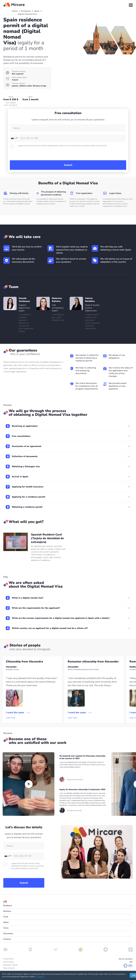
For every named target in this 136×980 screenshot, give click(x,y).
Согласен (40, 977)
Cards (6, 917)
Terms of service (9, 968)
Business (7, 911)
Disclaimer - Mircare (10, 965)
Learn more (11, 718)
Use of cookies (9, 962)
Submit (68, 165)
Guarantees (8, 933)
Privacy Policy (8, 959)
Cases (6, 928)
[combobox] (15, 138)
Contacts (7, 939)
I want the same (18, 712)
